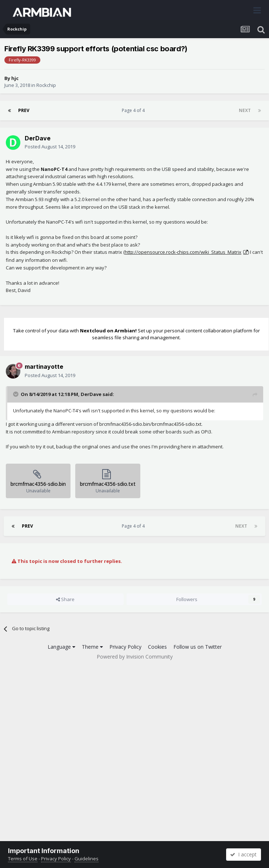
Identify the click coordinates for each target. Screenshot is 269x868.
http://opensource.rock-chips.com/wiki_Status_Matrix (183, 252)
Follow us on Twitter (198, 647)
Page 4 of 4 (134, 110)
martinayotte (44, 367)
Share (65, 599)
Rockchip (46, 85)
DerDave (38, 138)
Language (61, 647)
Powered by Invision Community (135, 657)
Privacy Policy (125, 647)
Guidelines (87, 859)
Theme (92, 647)
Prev (24, 110)
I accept (243, 854)
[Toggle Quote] (16, 394)
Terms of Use (23, 859)
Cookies (157, 647)
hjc (15, 78)
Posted (50, 147)
